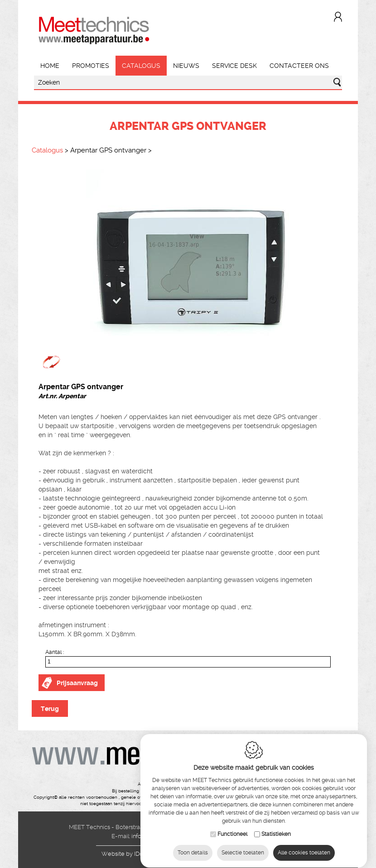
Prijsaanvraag (77, 683)
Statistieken (276, 829)
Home (50, 66)
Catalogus (141, 66)
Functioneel (232, 829)
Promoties (91, 66)
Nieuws (186, 66)
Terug (50, 709)
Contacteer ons (299, 66)
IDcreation (131, 854)
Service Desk (234, 66)
